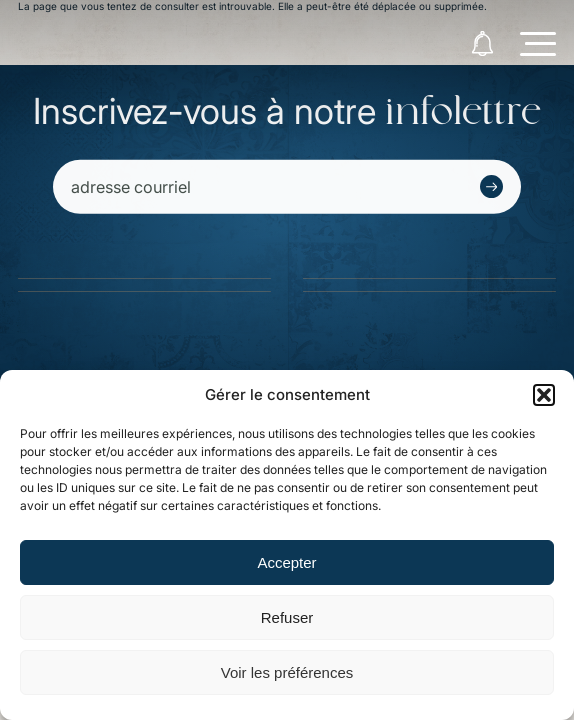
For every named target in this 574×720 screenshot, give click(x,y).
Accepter (286, 562)
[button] (544, 395)
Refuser (287, 617)
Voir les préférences (287, 672)
